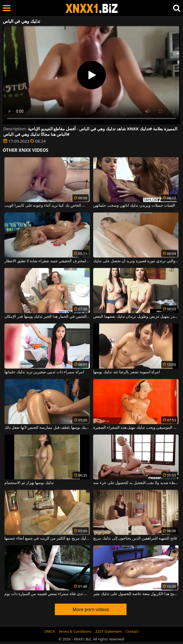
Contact (132, 631)
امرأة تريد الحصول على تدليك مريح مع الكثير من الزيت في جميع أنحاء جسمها (47, 538)
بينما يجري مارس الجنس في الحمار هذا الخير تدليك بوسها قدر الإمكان (47, 317)
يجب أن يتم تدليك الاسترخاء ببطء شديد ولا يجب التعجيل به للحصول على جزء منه (136, 483)
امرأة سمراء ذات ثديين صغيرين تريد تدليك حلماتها (44, 372)
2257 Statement (108, 631)
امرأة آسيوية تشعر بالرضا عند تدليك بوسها (127, 372)
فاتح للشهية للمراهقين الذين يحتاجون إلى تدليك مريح (135, 538)
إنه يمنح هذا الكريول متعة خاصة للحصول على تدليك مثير (136, 594)
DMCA (50, 631)
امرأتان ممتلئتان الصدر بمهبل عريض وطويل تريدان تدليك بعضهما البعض (136, 317)
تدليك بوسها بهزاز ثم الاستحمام (29, 483)
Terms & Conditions (75, 631)
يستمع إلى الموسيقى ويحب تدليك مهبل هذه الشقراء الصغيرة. (136, 428)
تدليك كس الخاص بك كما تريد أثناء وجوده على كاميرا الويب (47, 206)
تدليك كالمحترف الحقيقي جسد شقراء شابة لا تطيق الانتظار (47, 261)
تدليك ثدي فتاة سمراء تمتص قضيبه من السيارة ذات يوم (47, 594)
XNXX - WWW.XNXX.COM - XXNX (92, 8)
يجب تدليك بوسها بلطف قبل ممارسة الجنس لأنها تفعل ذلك (47, 428)
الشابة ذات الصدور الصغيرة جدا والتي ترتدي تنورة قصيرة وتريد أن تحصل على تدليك (136, 261)
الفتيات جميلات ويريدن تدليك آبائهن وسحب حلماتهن (134, 206)
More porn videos (91, 609)
